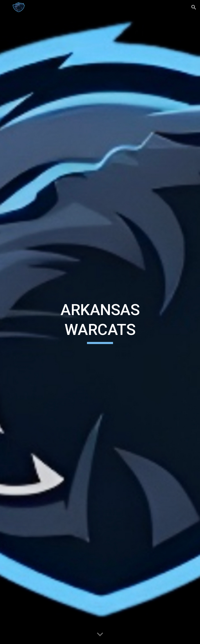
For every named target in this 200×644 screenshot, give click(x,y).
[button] (6, 7)
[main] (100, 322)
